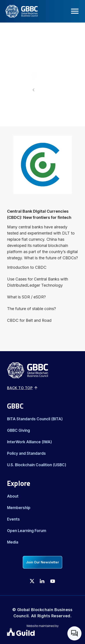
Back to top (23, 388)
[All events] (42, 90)
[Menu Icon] (76, 11)
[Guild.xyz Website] (42, 633)
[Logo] (19, 11)
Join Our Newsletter (42, 562)
